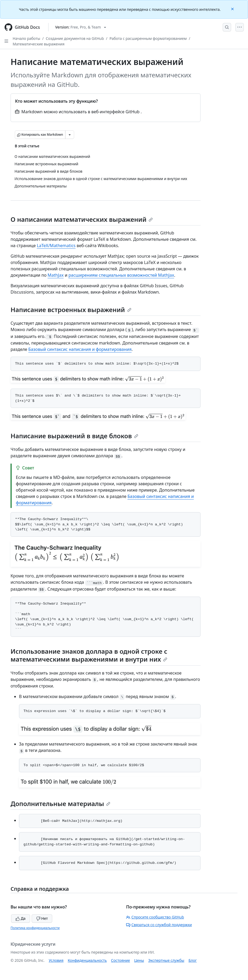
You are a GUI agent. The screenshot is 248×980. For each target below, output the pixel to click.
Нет (42, 918)
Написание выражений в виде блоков (74, 436)
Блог (192, 960)
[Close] (233, 9)
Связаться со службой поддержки (159, 925)
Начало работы (26, 38)
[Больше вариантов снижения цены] (70, 135)
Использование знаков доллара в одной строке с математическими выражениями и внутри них (89, 655)
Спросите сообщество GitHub (155, 917)
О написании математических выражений (82, 219)
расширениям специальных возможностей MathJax (121, 275)
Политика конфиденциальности (35, 928)
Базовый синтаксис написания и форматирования (80, 349)
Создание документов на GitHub (75, 38)
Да (21, 918)
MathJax (56, 275)
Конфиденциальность (87, 960)
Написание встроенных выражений (71, 310)
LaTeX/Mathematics (56, 246)
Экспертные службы (166, 960)
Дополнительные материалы (60, 804)
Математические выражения (39, 44)
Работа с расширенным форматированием (148, 38)
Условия (56, 960)
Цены (139, 960)
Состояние (121, 960)
